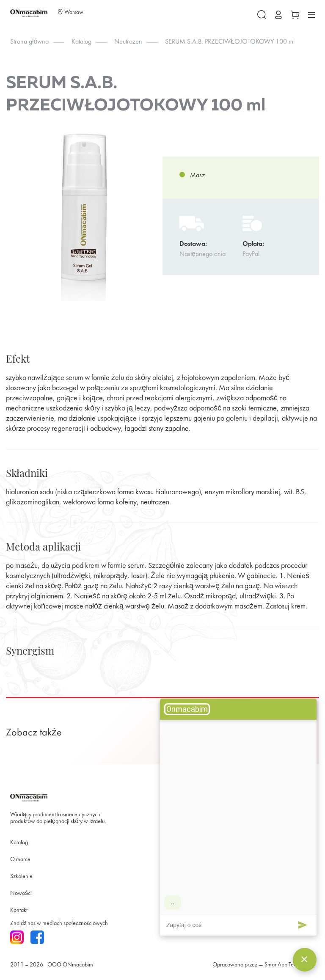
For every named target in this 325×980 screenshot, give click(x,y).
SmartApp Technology (290, 965)
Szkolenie (21, 877)
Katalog (81, 42)
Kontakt (19, 910)
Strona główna (29, 42)
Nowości (21, 893)
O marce (20, 860)
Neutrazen (128, 42)
